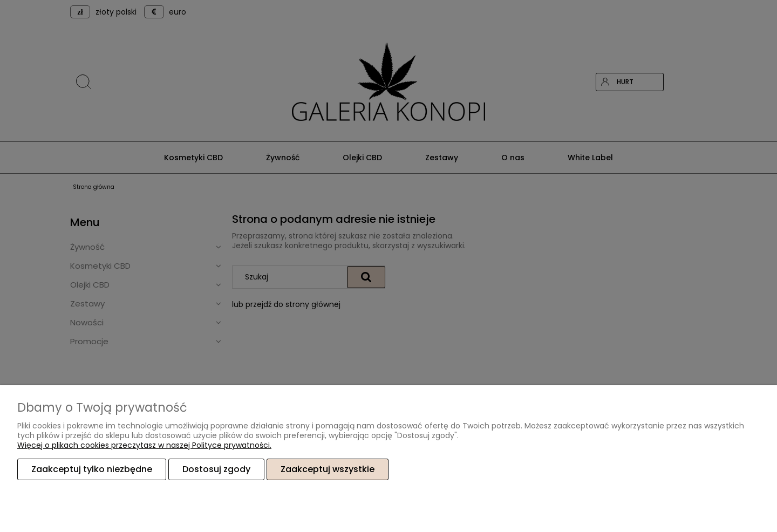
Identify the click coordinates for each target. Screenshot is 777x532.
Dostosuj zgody (216, 469)
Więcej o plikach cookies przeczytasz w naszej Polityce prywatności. (144, 445)
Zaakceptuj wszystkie (328, 469)
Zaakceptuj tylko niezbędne (92, 469)
